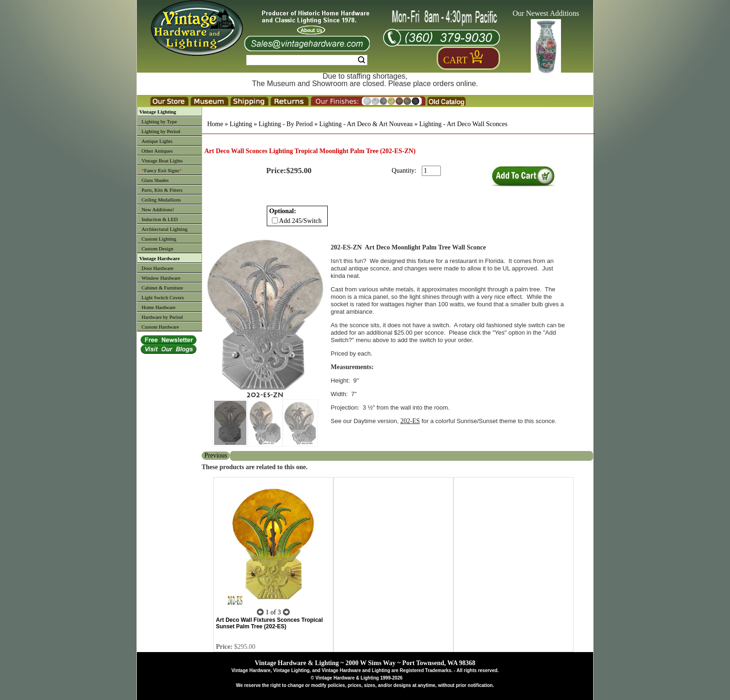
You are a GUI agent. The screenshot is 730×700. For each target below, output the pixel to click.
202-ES (410, 421)
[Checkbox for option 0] (275, 220)
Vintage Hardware (159, 258)
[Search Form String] (307, 60)
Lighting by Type (159, 121)
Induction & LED (160, 219)
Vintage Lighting (158, 112)
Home (215, 124)
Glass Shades (155, 180)
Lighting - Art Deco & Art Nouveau (366, 124)
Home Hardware (159, 307)
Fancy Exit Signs (162, 170)
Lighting (241, 124)
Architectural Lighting (165, 229)
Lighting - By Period (285, 124)
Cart (455, 60)
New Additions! (158, 209)
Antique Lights (157, 141)
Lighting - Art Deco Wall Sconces (463, 124)
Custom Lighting (159, 239)
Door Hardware (158, 268)
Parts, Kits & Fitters (162, 190)
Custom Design (157, 249)
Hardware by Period (162, 317)
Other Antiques (157, 151)
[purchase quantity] (431, 171)
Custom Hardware (160, 327)
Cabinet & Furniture (162, 288)
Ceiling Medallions (161, 200)
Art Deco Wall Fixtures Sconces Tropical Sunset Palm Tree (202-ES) (270, 623)
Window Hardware (161, 278)
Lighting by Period (161, 131)
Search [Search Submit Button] (362, 60)
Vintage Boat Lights (162, 161)
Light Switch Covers (163, 297)
